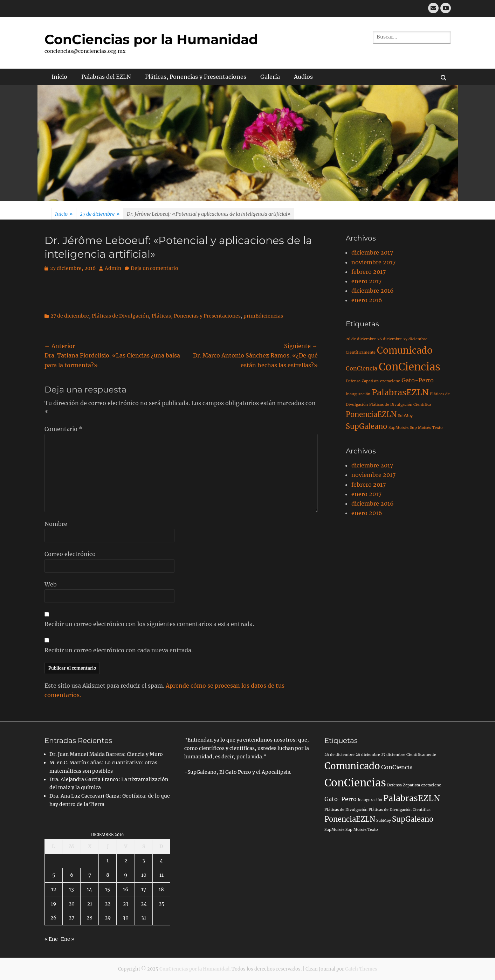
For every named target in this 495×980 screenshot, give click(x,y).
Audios (303, 77)
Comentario (63, 429)
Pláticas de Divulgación (120, 316)
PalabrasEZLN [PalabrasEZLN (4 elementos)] (400, 392)
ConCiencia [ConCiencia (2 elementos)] (362, 368)
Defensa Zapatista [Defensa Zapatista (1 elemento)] (362, 381)
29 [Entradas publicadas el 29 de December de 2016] (108, 918)
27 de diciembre (100, 214)
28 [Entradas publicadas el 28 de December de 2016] (90, 918)
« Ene (51, 939)
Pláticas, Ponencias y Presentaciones (196, 77)
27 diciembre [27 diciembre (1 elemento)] (415, 339)
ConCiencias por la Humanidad (151, 39)
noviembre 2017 (373, 262)
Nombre (56, 524)
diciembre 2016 (373, 291)
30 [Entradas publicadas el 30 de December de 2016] (126, 918)
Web (51, 584)
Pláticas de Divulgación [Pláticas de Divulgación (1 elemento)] (346, 810)
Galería (270, 77)
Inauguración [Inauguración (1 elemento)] (358, 394)
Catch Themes (361, 969)
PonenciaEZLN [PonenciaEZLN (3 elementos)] (371, 414)
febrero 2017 (369, 272)
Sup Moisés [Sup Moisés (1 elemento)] (420, 428)
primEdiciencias (263, 316)
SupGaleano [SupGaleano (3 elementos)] (366, 426)
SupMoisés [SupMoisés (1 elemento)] (398, 428)
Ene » (68, 939)
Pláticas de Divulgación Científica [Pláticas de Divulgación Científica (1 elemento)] (400, 405)
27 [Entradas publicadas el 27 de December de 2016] (71, 918)
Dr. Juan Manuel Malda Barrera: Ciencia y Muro (106, 754)
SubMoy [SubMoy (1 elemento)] (405, 416)
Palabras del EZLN (106, 77)
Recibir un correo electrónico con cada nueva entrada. (119, 650)
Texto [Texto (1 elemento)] (437, 428)
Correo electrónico (70, 554)
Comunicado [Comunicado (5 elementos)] (405, 350)
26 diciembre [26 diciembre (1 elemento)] (390, 339)
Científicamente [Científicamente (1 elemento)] (361, 352)
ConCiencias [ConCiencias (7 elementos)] (410, 367)
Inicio (59, 77)
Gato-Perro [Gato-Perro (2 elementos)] (418, 380)
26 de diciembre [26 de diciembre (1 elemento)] (361, 339)
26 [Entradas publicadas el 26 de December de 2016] (53, 918)
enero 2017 (366, 281)
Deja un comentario (154, 268)
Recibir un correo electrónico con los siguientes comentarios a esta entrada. (149, 624)
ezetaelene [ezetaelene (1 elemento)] (390, 381)
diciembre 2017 (372, 252)
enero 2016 (367, 300)
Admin (113, 268)
